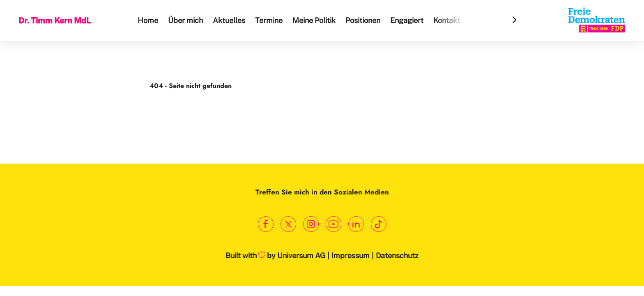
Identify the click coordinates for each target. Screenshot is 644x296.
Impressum (351, 256)
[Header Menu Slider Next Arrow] (515, 20)
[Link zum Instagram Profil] (311, 224)
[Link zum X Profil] (288, 224)
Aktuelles (230, 20)
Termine (270, 20)
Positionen (364, 20)
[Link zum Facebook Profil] (266, 224)
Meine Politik (315, 20)
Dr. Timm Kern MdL (56, 20)
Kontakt (448, 20)
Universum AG (301, 256)
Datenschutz (397, 256)
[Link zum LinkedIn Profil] (356, 224)
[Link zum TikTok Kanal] (378, 224)
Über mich (187, 20)
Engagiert (408, 20)
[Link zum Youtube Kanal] (333, 224)
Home (149, 20)
